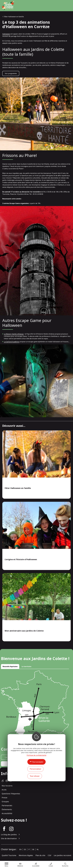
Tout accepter (38, 762)
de (33, 850)
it (29, 850)
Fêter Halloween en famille (14, 17)
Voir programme (11, 73)
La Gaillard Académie (12, 342)
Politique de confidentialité (36, 755)
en (20, 850)
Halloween (6, 34)
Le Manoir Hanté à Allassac (14, 334)
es (25, 850)
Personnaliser (35, 769)
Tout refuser (35, 776)
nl (38, 850)
